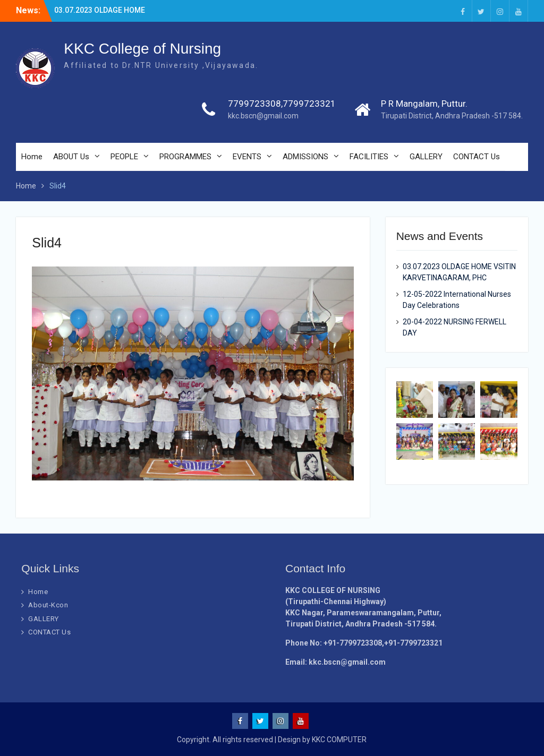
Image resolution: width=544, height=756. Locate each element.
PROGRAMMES (185, 157)
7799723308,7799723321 (282, 104)
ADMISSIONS (305, 157)
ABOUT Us (71, 157)
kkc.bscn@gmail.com (263, 116)
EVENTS (247, 157)
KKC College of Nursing (142, 49)
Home (32, 157)
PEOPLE (124, 157)
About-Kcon (48, 605)
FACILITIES (369, 157)
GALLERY (426, 157)
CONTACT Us (477, 157)
